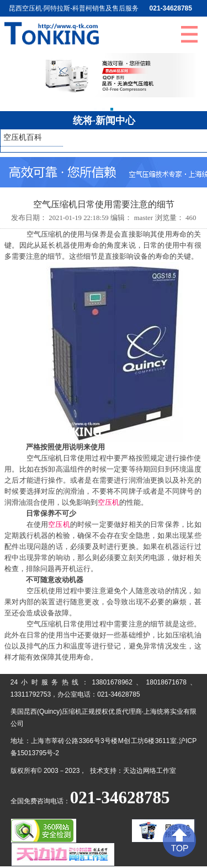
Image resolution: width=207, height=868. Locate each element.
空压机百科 (23, 137)
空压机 (108, 503)
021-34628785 (171, 8)
